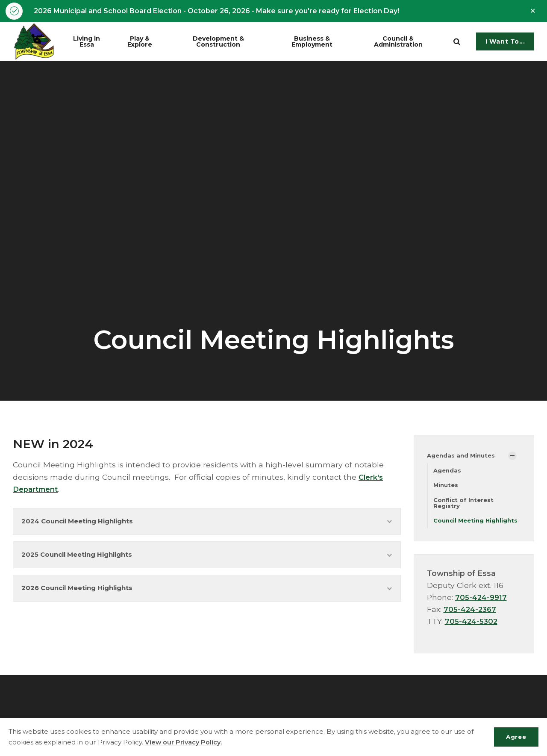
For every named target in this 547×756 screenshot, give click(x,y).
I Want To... (505, 42)
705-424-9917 (482, 607)
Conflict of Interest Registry (465, 505)
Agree (514, 737)
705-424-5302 (472, 631)
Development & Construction (230, 42)
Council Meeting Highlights (460, 527)
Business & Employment (321, 42)
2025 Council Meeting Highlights (207, 559)
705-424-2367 (471, 619)
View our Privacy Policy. (184, 742)
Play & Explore (148, 42)
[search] (457, 42)
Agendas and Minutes (463, 457)
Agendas (448, 472)
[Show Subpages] (512, 457)
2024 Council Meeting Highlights (207, 523)
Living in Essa (93, 42)
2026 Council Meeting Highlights (207, 595)
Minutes (447, 487)
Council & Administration (407, 42)
